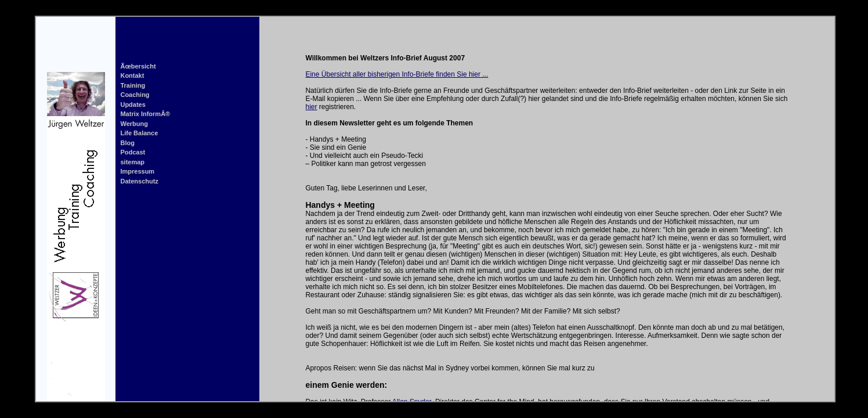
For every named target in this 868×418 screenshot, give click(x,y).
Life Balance (139, 133)
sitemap (132, 162)
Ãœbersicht (138, 66)
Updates (133, 105)
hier (311, 107)
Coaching (135, 95)
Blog (127, 143)
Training (133, 85)
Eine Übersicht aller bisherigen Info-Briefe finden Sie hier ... (397, 74)
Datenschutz (139, 181)
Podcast (133, 152)
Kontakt (132, 75)
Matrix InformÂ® (145, 114)
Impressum (137, 171)
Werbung (134, 124)
